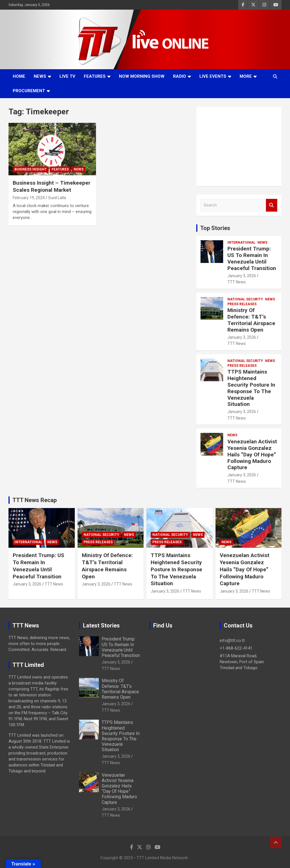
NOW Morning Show (142, 76)
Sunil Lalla (57, 198)
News (40, 76)
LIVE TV (67, 76)
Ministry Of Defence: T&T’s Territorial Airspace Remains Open (251, 320)
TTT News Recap (35, 500)
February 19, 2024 (29, 198)
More (246, 76)
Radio (180, 76)
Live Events (213, 76)
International (241, 243)
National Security (245, 299)
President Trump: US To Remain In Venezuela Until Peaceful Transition (252, 258)
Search (272, 205)
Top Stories (215, 228)
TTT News (237, 282)
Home (19, 76)
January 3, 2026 (242, 276)
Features (95, 76)
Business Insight (31, 169)
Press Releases (242, 304)
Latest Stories (101, 625)
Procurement (29, 91)
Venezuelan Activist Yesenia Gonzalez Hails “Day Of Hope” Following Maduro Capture (252, 454)
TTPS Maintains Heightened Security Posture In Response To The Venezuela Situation (251, 388)
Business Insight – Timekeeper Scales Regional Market (52, 186)
